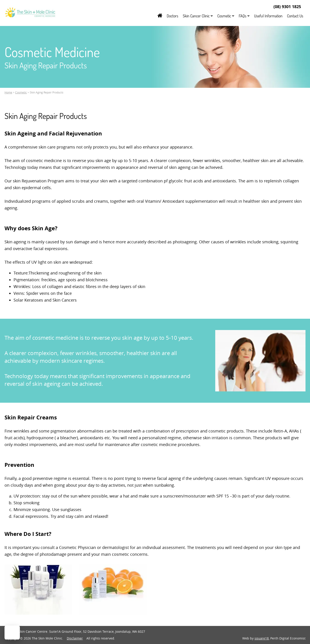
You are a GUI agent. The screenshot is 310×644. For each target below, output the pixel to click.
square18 (262, 638)
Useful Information (268, 16)
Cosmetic (226, 16)
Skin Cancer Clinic (198, 16)
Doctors (172, 16)
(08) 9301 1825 (287, 7)
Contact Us (295, 16)
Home (8, 92)
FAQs (244, 16)
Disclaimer (75, 638)
